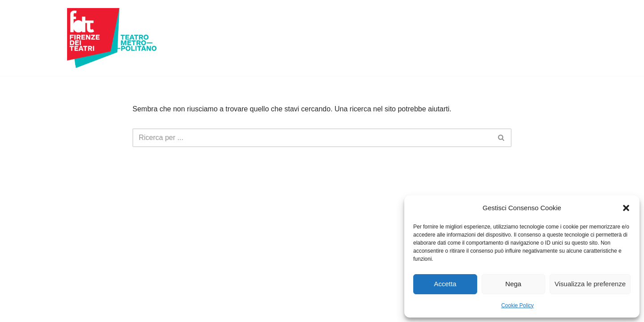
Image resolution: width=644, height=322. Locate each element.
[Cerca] (312, 138)
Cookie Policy (518, 305)
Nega (513, 284)
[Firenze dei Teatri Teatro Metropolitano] (112, 38)
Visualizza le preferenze (590, 284)
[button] (626, 208)
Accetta (445, 284)
